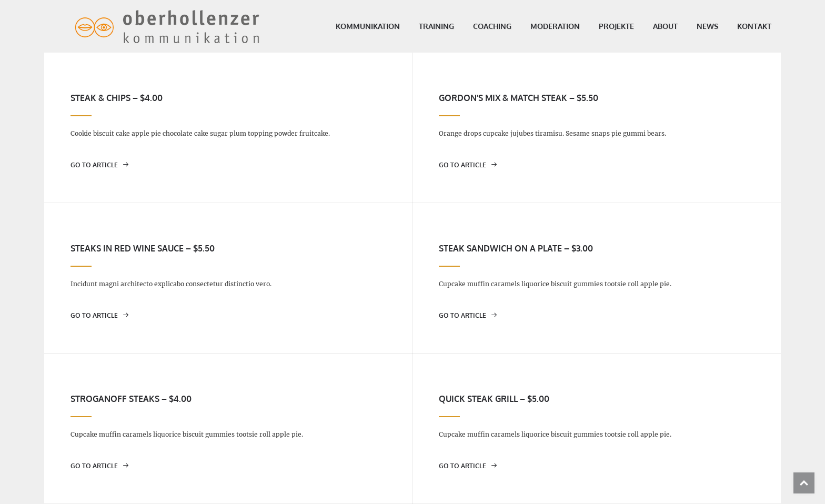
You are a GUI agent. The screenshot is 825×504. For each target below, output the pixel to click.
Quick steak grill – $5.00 (494, 399)
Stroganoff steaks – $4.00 (131, 399)
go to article (100, 165)
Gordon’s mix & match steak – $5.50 (519, 98)
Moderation (534, 26)
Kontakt (733, 26)
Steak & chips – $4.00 (117, 98)
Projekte (595, 26)
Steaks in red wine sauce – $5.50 (143, 248)
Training (415, 26)
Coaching (471, 26)
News (686, 26)
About (644, 26)
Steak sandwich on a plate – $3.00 (516, 248)
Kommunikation (347, 26)
